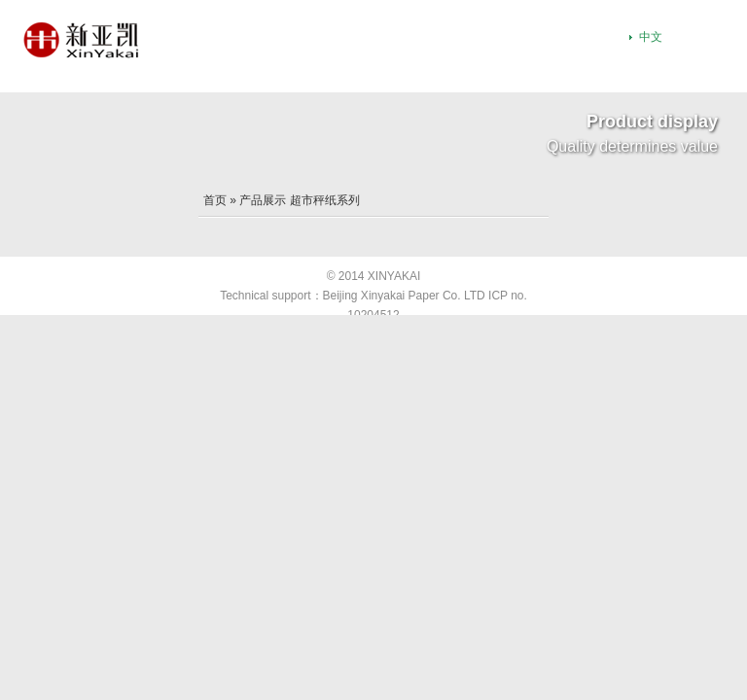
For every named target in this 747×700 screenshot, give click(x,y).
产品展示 (263, 200)
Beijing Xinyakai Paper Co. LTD (404, 296)
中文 (651, 37)
